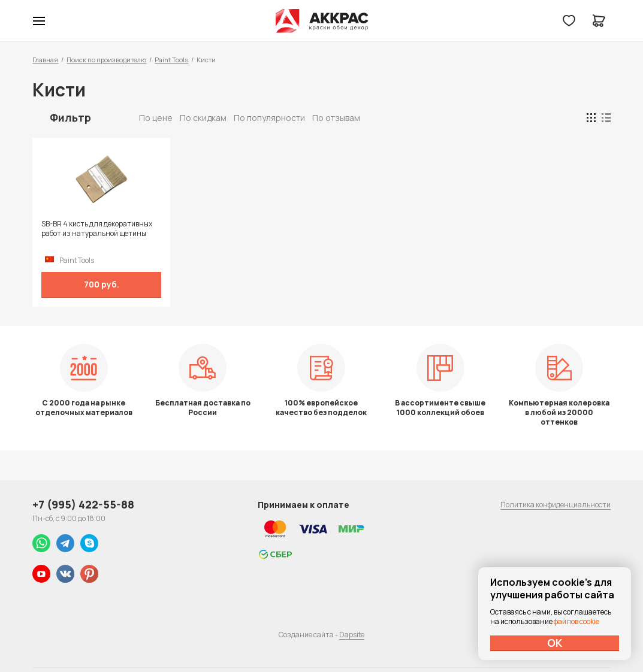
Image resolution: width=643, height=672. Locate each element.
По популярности (269, 118)
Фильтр (70, 117)
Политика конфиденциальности (556, 505)
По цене (156, 118)
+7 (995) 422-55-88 (83, 504)
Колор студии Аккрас (322, 21)
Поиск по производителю (106, 60)
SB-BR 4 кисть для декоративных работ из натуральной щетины (97, 229)
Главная (45, 60)
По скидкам (203, 118)
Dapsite (352, 635)
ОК (555, 643)
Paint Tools (171, 60)
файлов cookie (576, 621)
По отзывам (336, 118)
